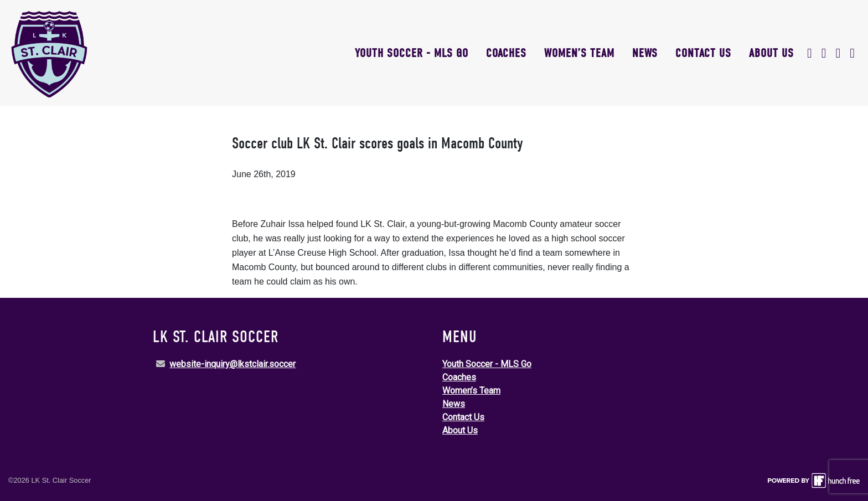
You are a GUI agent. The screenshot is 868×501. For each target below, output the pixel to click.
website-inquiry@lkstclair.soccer (232, 364)
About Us (771, 53)
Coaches (506, 53)
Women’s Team (579, 53)
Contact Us (703, 53)
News (645, 53)
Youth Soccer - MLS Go (412, 53)
